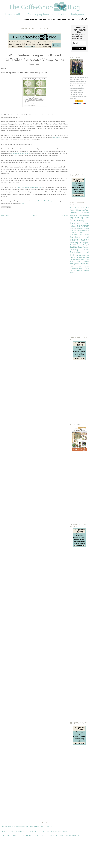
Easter (87, 223)
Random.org (57, 138)
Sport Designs (84, 235)
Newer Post (5, 216)
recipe (72, 266)
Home (26, 19)
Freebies (34, 19)
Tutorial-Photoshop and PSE (79, 252)
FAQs (78, 19)
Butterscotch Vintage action (20, 153)
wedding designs (83, 266)
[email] (79, 43)
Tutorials (71, 19)
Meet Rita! (42, 19)
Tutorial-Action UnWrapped (79, 245)
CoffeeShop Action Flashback (79, 215)
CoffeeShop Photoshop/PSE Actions (19, 831)
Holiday (73, 226)
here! (23, 203)
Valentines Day (80, 255)
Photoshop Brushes (83, 228)
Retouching (74, 235)
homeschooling (75, 260)
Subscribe (79, 48)
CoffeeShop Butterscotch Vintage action (29, 187)
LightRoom (74, 228)
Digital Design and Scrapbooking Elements (61, 836)
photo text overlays (79, 262)
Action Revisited (75, 208)
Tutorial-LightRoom (76, 247)
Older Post (65, 216)
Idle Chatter (83, 226)
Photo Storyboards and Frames (54, 831)
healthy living (74, 257)
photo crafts (85, 260)
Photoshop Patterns (76, 230)
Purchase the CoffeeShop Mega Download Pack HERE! (27, 827)
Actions (85, 208)
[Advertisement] (79, 142)
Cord (44, 151)
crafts (87, 255)
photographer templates (79, 264)
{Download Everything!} (57, 19)
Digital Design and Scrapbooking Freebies (79, 220)
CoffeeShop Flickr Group (44, 201)
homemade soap (84, 257)
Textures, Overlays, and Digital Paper (20, 836)
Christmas (85, 212)
